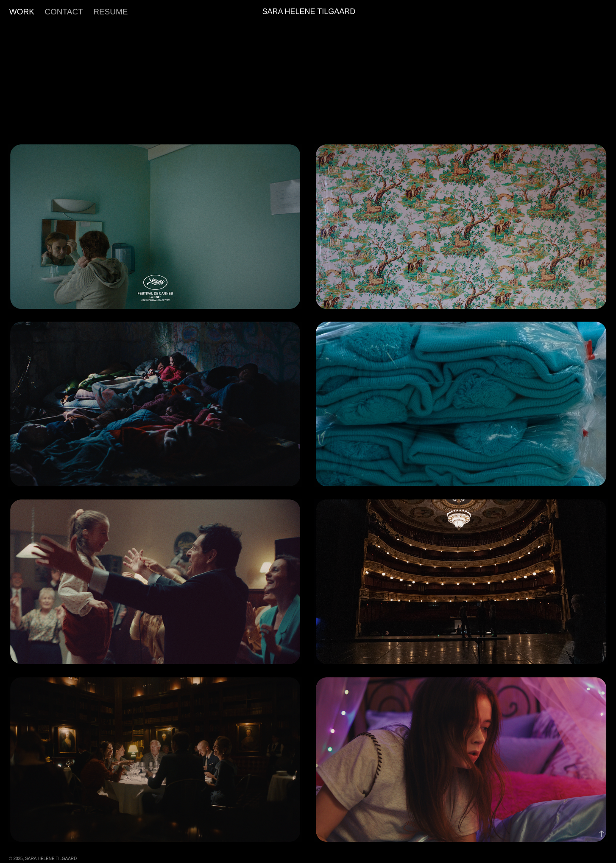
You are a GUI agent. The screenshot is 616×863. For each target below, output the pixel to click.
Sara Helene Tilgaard (309, 11)
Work (22, 12)
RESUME (110, 12)
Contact (64, 12)
